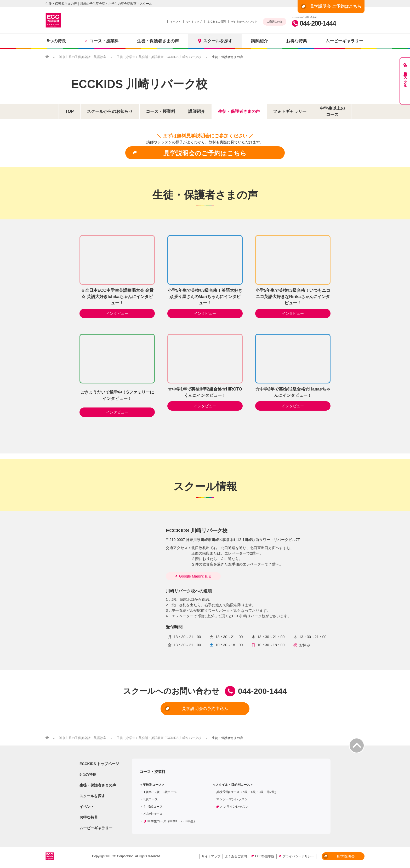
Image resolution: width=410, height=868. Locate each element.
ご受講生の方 (275, 22)
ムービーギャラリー (344, 41)
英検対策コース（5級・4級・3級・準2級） (247, 792)
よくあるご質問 (217, 22)
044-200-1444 (314, 23)
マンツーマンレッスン (232, 799)
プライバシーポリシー (298, 856)
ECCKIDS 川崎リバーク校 (139, 84)
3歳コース (151, 799)
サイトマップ (194, 22)
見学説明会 (339, 856)
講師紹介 (259, 41)
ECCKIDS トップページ (99, 764)
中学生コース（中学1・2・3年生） (172, 821)
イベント (175, 22)
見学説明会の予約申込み (196, 709)
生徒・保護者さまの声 (158, 41)
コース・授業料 (102, 41)
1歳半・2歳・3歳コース (160, 792)
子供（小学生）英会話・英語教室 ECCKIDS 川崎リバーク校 (159, 57)
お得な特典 (297, 41)
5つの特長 (56, 41)
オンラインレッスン (234, 807)
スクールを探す (215, 41)
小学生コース (153, 814)
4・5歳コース (153, 807)
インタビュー (117, 313)
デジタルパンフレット (244, 22)
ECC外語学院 (265, 856)
